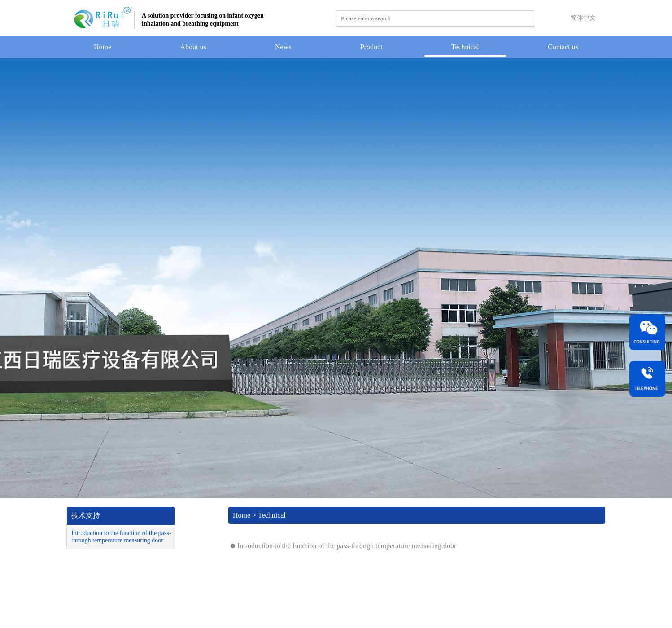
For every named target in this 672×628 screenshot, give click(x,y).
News (283, 47)
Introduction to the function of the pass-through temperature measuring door (121, 537)
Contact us (563, 47)
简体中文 (583, 18)
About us (193, 47)
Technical (465, 47)
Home (103, 47)
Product (371, 47)
